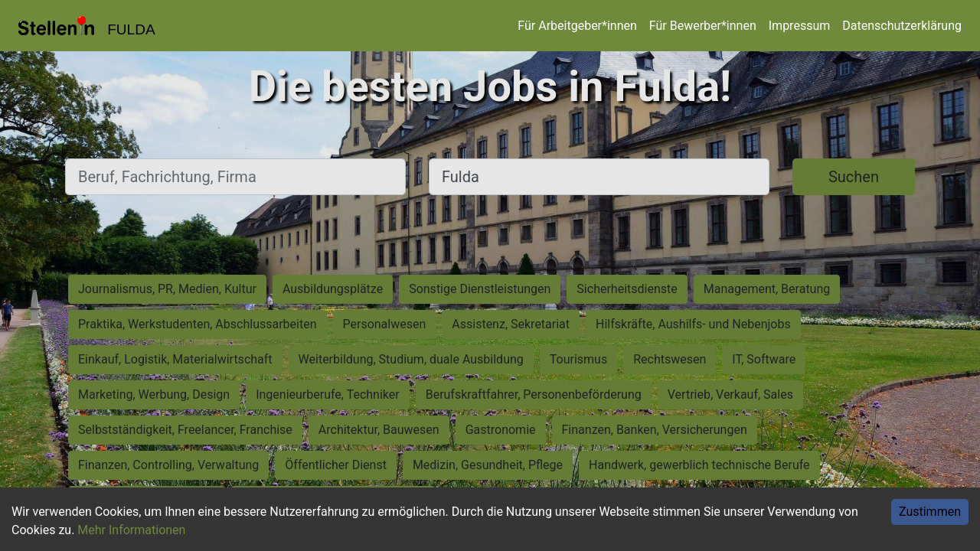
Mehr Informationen (131, 530)
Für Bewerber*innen (703, 26)
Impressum (800, 26)
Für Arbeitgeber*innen (577, 26)
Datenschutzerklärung (902, 26)
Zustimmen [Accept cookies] (930, 512)
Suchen (854, 177)
